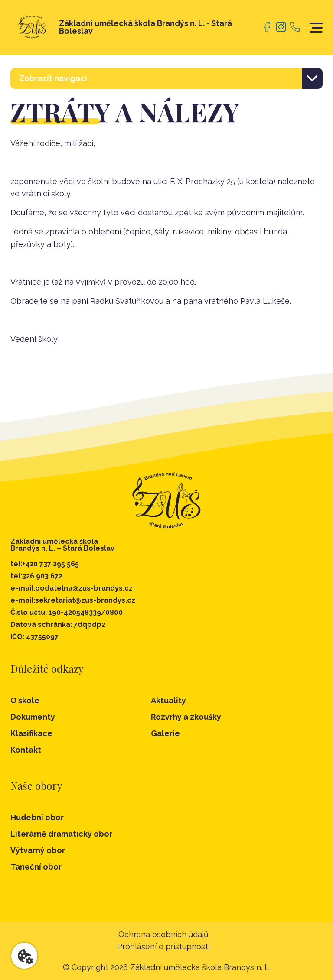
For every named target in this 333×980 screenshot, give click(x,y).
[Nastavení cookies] (24, 956)
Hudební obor (37, 818)
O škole (25, 700)
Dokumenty (33, 717)
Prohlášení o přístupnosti (163, 947)
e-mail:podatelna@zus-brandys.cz (72, 588)
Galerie (165, 733)
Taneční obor (36, 867)
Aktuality (168, 700)
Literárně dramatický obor (61, 834)
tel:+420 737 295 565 (45, 564)
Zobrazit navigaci (53, 78)
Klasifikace (31, 733)
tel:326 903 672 (36, 576)
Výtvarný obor (38, 850)
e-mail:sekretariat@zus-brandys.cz (73, 600)
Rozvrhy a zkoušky (186, 717)
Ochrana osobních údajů (163, 935)
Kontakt (26, 750)
